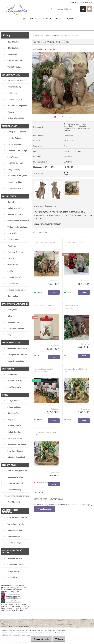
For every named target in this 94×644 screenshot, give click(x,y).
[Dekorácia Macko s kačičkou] (41, 181)
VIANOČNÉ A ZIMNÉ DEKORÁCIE (47, 224)
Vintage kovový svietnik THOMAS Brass (44, 370)
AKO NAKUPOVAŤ (45, 19)
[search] (83, 9)
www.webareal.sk (23, 626)
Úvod (35, 35)
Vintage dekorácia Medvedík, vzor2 (46, 434)
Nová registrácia (86, 2)
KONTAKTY (59, 19)
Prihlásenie (74, 2)
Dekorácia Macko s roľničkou (46, 242)
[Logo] (17, 9)
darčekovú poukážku (19, 604)
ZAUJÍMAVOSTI (71, 19)
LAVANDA (32, 19)
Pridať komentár (45, 509)
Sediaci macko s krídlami (74, 242)
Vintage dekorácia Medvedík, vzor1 (76, 370)
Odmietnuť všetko (39, 639)
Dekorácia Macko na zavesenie (73, 307)
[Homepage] (24, 19)
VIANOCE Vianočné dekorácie (48, 35)
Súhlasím (58, 639)
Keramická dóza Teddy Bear (46, 306)
